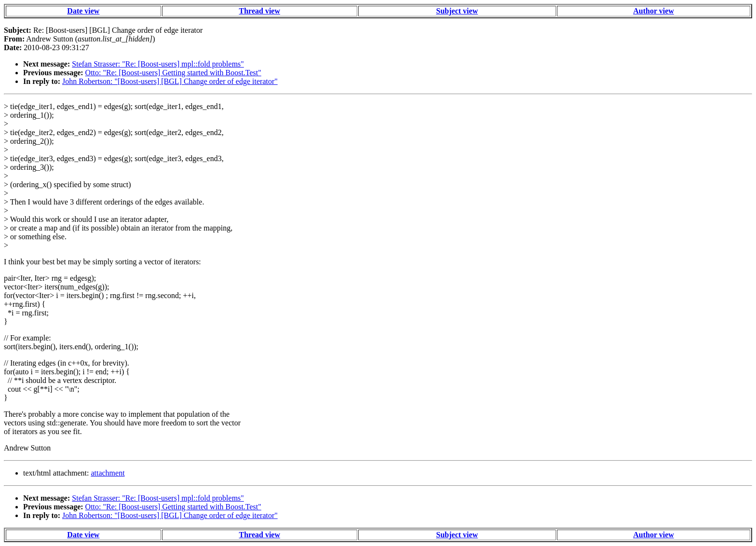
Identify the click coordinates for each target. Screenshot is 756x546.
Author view (654, 11)
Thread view (260, 11)
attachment (108, 473)
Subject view (457, 11)
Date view (83, 11)
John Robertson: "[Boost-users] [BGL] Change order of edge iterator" (170, 81)
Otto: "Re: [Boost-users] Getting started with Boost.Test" (173, 73)
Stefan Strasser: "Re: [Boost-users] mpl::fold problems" (158, 64)
